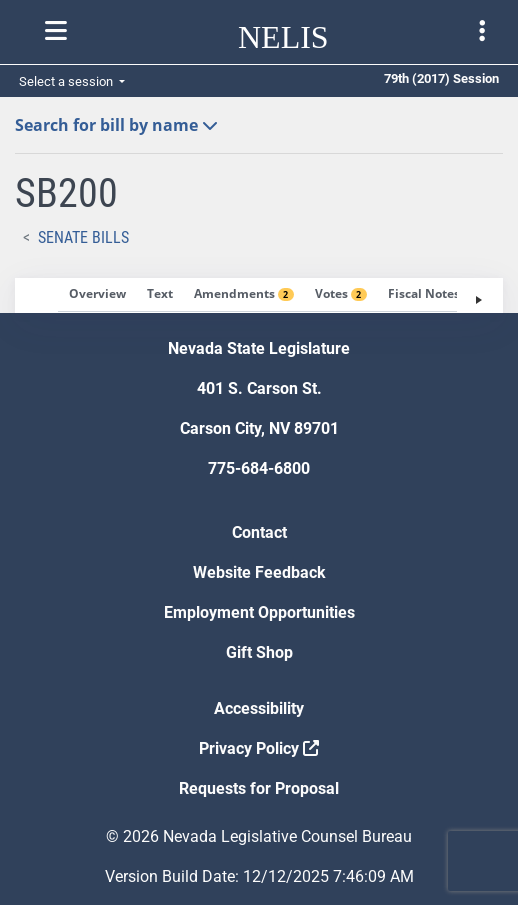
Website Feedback (259, 572)
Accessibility (259, 708)
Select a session (67, 81)
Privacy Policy (259, 748)
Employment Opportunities (259, 612)
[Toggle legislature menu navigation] (482, 31)
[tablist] (259, 295)
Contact (259, 532)
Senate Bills (83, 237)
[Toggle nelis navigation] (56, 31)
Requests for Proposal (259, 788)
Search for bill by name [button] (116, 125)
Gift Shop (259, 652)
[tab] (97, 295)
